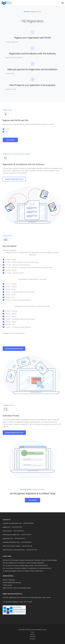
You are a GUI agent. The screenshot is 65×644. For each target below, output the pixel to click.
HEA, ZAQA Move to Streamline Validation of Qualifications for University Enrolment (27, 568)
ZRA (7, 132)
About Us (33, 634)
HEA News (33, 637)
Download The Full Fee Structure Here (14, 333)
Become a (27, 12)
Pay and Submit (8, 236)
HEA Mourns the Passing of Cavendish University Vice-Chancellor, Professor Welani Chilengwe (30, 560)
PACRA (7, 129)
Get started (10, 140)
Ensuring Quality (26, 489)
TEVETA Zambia (7, 585)
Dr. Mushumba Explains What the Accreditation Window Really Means (23, 571)
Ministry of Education (9, 580)
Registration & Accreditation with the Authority (17, 154)
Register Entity (7, 110)
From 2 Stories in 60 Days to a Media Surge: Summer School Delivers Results (25, 566)
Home (32, 632)
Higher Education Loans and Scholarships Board (17, 588)
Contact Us (33, 639)
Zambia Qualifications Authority (12, 582)
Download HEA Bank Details (14, 349)
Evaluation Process (9, 405)
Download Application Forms (14, 179)
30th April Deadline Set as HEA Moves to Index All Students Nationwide (23, 563)
